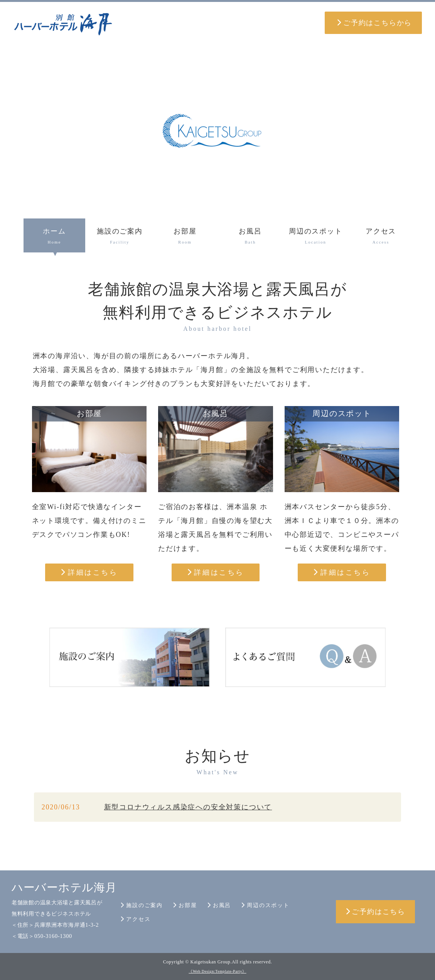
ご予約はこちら (375, 912)
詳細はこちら (89, 572)
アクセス (381, 237)
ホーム (55, 237)
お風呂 (250, 237)
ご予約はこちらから (374, 23)
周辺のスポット (316, 237)
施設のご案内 (120, 237)
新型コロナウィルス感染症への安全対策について (188, 807)
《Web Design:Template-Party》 (217, 971)
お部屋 (185, 237)
